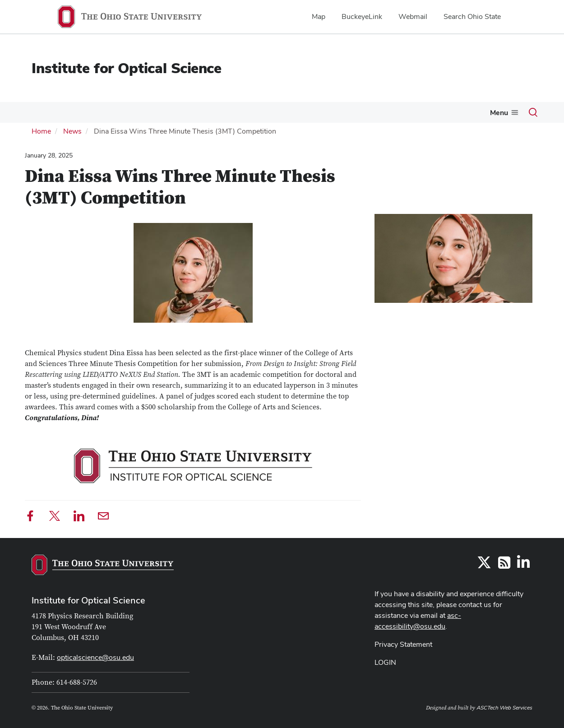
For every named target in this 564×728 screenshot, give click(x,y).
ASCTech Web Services (504, 707)
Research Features (477, 112)
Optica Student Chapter (392, 112)
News (156, 112)
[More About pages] (46, 115)
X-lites (219, 112)
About (32, 112)
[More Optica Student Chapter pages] (433, 115)
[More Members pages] (93, 115)
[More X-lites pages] (233, 115)
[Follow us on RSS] (504, 564)
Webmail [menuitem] (413, 16)
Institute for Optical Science (127, 68)
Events (118, 112)
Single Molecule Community (292, 112)
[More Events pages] (133, 115)
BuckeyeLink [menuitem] (362, 16)
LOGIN (385, 661)
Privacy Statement (403, 643)
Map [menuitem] (319, 16)
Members (75, 112)
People (187, 112)
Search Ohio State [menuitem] (472, 16)
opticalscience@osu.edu (95, 656)
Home (41, 130)
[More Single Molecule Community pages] (341, 115)
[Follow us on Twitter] (484, 564)
